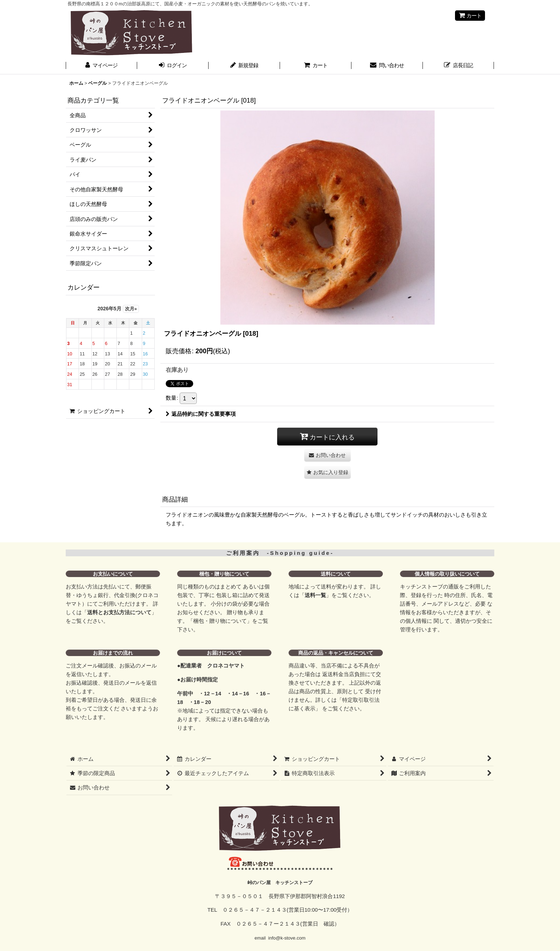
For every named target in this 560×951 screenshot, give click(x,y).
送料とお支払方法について (119, 612)
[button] (327, 472)
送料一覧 (315, 595)
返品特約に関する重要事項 (201, 414)
